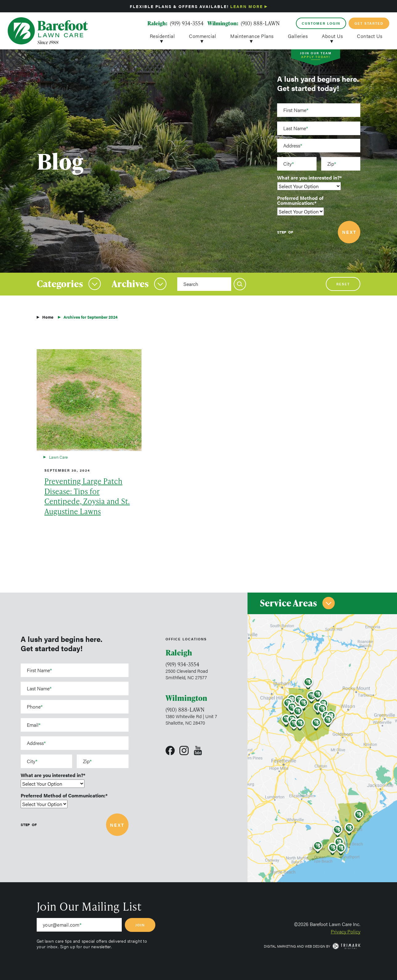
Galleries (298, 35)
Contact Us (370, 35)
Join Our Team (316, 56)
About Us (332, 35)
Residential (162, 35)
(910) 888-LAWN (260, 23)
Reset (343, 284)
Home (48, 317)
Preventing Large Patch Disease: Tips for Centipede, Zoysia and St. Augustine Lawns (87, 496)
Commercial (203, 35)
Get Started (369, 23)
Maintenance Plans (252, 35)
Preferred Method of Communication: (300, 201)
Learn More (247, 6)
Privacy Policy (346, 931)
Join (140, 925)
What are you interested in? (308, 178)
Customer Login (321, 23)
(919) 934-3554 (187, 23)
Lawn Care (58, 457)
